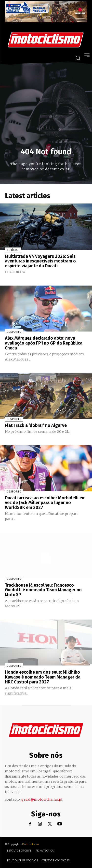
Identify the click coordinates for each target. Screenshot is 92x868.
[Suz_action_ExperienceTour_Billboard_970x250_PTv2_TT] (46, 21)
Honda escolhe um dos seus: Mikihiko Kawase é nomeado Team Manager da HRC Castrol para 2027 (43, 677)
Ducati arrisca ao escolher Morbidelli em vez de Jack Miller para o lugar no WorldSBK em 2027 (45, 503)
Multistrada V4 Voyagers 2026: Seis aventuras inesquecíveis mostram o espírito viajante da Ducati (40, 261)
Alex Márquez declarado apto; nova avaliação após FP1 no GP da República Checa (44, 343)
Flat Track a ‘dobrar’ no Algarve (36, 425)
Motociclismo (30, 844)
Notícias (13, 250)
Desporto (14, 332)
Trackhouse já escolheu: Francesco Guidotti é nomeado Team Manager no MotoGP (43, 590)
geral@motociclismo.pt (42, 799)
